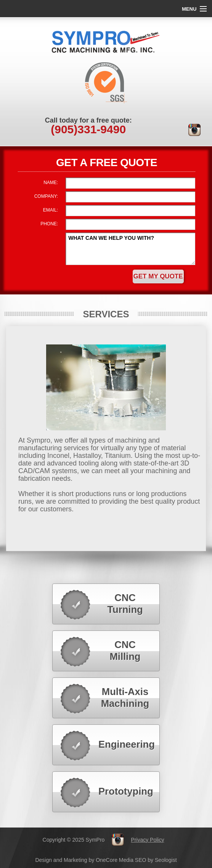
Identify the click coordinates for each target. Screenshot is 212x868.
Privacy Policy (147, 840)
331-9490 (88, 129)
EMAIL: (51, 210)
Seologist (166, 860)
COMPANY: (46, 196)
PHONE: (49, 224)
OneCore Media (115, 860)
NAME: (51, 183)
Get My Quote (158, 276)
